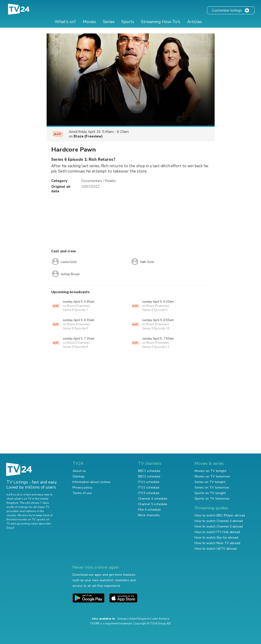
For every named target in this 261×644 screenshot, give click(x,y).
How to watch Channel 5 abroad (219, 526)
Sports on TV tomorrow (212, 499)
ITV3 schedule (149, 493)
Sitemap (78, 476)
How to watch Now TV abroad (217, 543)
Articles (195, 22)
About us (79, 471)
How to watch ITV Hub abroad (217, 532)
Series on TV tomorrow (212, 487)
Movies (89, 22)
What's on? (65, 22)
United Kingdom (139, 619)
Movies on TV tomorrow (212, 476)
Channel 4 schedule (153, 499)
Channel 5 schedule (153, 504)
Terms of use (82, 493)
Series (109, 22)
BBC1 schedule (149, 471)
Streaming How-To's (161, 22)
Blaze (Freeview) (88, 136)
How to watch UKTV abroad (216, 549)
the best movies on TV (21, 519)
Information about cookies (91, 482)
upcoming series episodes (34, 524)
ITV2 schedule (149, 487)
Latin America (161, 619)
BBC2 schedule (149, 476)
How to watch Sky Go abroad (216, 538)
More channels (149, 515)
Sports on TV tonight (210, 493)
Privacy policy (82, 487)
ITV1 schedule (149, 482)
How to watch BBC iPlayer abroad (220, 515)
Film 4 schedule (149, 510)
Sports (128, 22)
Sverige (122, 619)
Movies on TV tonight (210, 471)
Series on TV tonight (210, 482)
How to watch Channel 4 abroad (219, 521)
